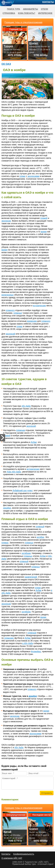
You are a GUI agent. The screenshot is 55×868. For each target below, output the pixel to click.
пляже (22, 176)
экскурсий (10, 334)
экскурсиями (34, 176)
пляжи (38, 588)
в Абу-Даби (28, 643)
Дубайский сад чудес (23, 490)
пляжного (10, 310)
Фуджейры (36, 651)
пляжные (18, 313)
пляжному (9, 638)
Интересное (45, 13)
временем (32, 321)
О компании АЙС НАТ (12, 858)
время (44, 232)
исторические (39, 306)
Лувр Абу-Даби (14, 472)
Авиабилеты (31, 9)
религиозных (8, 295)
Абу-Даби (26, 406)
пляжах (5, 543)
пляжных (29, 543)
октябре (40, 537)
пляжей (44, 218)
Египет (34, 829)
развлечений (31, 577)
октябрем (26, 553)
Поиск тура (14, 9)
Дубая (43, 556)
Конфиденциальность (24, 854)
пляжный (40, 527)
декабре (7, 508)
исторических (33, 469)
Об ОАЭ (6, 64)
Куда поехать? (27, 13)
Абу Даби (19, 747)
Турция (8, 46)
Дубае (34, 442)
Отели (45, 9)
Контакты (48, 2)
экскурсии (6, 221)
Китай (7, 832)
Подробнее (16, 844)
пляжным (21, 430)
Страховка (9, 13)
